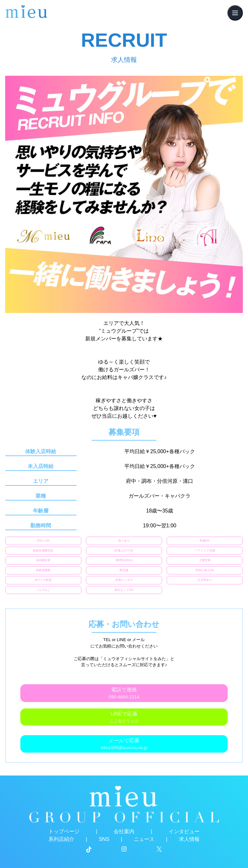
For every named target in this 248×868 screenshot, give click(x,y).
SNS (104, 839)
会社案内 (124, 831)
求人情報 (189, 839)
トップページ (64, 831)
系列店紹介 (61, 839)
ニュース (144, 839)
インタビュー (184, 831)
